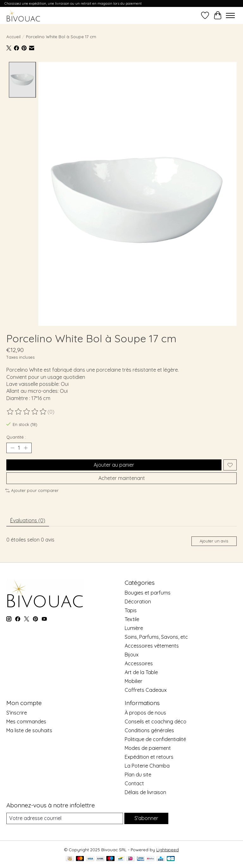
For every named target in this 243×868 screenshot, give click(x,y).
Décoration (138, 602)
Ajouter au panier (114, 465)
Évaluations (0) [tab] (28, 520)
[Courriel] (65, 818)
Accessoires (139, 663)
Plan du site (138, 775)
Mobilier (134, 681)
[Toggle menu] (230, 15)
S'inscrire (17, 713)
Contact (134, 783)
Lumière (134, 628)
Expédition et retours (149, 757)
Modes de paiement (148, 748)
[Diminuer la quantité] (12, 448)
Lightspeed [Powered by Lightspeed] (168, 850)
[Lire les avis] (27, 412)
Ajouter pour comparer (32, 490)
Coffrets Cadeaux (146, 690)
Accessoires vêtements (152, 646)
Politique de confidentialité (155, 739)
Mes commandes (26, 721)
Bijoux (132, 655)
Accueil (13, 37)
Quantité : (16, 437)
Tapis (131, 610)
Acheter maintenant (122, 478)
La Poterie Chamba (147, 766)
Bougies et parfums (148, 593)
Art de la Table (141, 672)
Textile (132, 619)
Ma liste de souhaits (29, 730)
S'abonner (146, 818)
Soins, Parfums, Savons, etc (156, 637)
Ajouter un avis (214, 541)
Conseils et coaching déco (156, 721)
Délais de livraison (145, 792)
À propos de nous (145, 713)
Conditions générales (149, 730)
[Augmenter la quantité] (26, 448)
